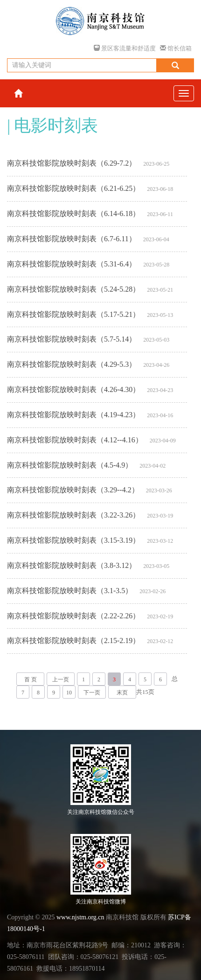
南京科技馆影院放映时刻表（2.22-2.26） (73, 616)
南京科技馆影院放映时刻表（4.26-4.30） (73, 389)
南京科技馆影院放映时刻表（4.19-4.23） (73, 415)
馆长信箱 (176, 48)
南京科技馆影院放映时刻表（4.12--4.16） (75, 440)
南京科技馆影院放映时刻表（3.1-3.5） (70, 591)
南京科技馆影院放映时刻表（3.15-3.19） (73, 540)
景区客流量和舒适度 (125, 48)
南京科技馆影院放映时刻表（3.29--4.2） (73, 490)
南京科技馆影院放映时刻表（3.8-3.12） (72, 565)
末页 (122, 693)
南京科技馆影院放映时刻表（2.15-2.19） (73, 640)
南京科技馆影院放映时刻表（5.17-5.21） (73, 314)
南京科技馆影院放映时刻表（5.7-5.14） (72, 339)
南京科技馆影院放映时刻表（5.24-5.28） (73, 289)
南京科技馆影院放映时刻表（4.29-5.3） (72, 364)
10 (69, 693)
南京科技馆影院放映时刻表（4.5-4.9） (70, 465)
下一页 (92, 693)
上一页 (61, 679)
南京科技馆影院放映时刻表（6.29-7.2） (72, 163)
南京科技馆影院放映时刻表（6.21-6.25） (73, 188)
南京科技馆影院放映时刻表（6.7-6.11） (72, 239)
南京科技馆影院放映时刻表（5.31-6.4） (72, 264)
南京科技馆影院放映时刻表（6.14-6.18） (73, 213)
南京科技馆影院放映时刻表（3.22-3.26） (73, 515)
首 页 (31, 679)
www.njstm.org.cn (80, 917)
